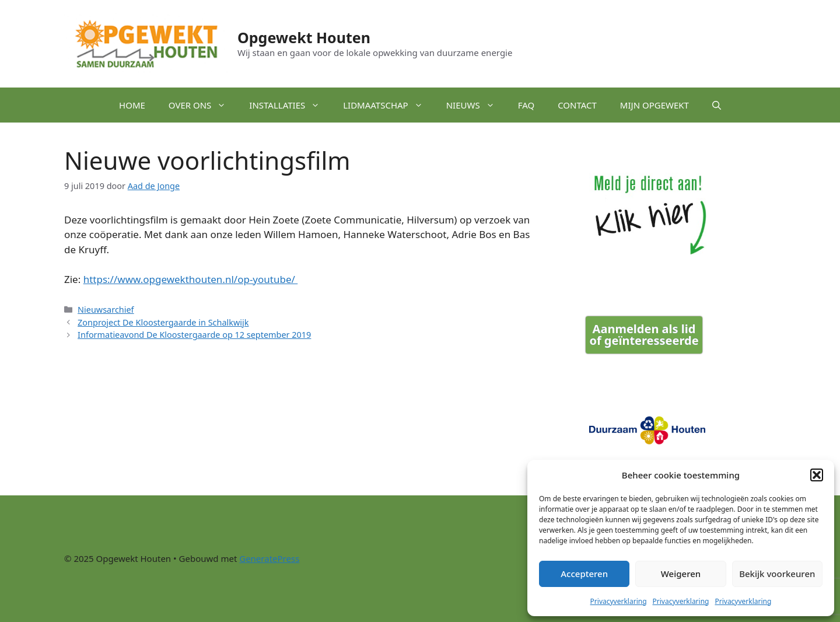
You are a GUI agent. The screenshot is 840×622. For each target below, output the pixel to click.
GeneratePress (269, 558)
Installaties (290, 105)
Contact (577, 105)
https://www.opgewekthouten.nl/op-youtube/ (191, 279)
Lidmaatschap (388, 105)
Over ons (203, 105)
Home (132, 105)
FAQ (526, 105)
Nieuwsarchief (106, 310)
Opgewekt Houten (304, 37)
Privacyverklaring (619, 601)
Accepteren (584, 574)
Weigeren (681, 574)
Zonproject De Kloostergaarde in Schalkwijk (163, 322)
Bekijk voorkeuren (777, 574)
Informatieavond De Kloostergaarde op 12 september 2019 (194, 335)
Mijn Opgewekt (654, 105)
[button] (817, 475)
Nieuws (476, 105)
